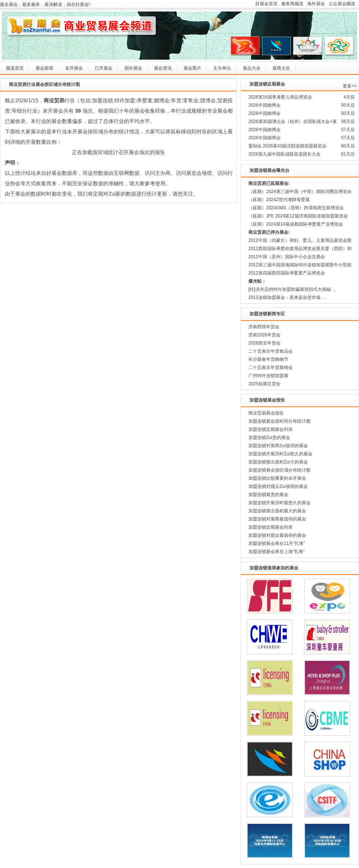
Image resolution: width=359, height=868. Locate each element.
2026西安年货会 (264, 343)
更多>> (350, 86)
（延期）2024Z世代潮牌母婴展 (279, 200)
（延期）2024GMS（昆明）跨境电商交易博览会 (296, 208)
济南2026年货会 (264, 335)
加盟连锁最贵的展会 (268, 495)
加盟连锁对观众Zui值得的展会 (278, 486)
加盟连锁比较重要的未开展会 (277, 478)
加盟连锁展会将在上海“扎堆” (276, 552)
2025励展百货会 (264, 384)
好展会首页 (266, 4)
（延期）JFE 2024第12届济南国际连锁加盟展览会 (298, 216)
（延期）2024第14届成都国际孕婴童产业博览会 (296, 224)
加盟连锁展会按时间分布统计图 (279, 421)
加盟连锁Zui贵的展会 (269, 438)
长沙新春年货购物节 (268, 359)
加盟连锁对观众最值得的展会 (277, 535)
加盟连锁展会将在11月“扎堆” (277, 543)
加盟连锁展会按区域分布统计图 (279, 470)
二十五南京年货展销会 (271, 368)
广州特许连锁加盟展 (268, 376)
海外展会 (316, 4)
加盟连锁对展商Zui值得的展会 (278, 446)
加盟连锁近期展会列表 (271, 429)
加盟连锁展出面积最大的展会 (277, 511)
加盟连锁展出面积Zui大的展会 (278, 462)
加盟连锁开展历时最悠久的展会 (279, 503)
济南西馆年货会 (264, 327)
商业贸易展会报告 (266, 413)
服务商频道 (292, 4)
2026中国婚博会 (264, 105)
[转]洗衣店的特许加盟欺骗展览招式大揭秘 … (292, 289)
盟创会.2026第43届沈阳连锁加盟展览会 (287, 146)
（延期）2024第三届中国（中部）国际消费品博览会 (300, 192)
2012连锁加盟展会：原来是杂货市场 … (287, 297)
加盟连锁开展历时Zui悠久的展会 (280, 454)
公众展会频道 (342, 4)
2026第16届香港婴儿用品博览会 (280, 97)
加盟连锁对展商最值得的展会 (277, 519)
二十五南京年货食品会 (271, 351)
